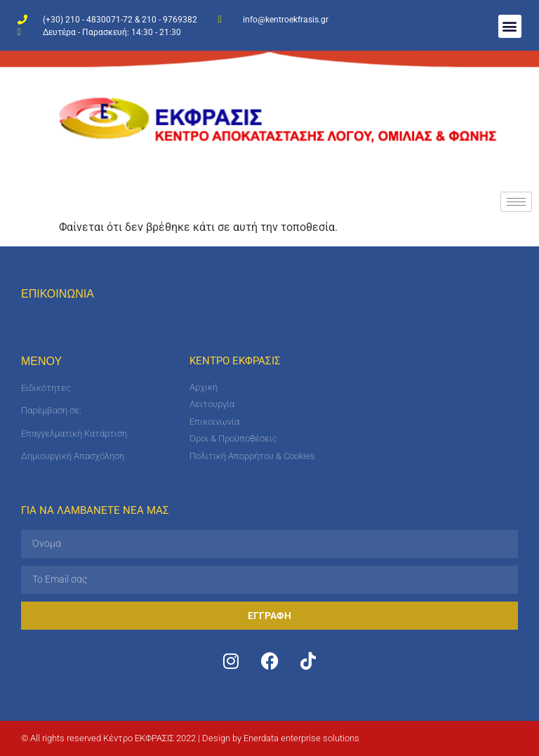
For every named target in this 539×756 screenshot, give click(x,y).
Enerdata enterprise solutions (301, 738)
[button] (510, 26)
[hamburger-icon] (516, 202)
